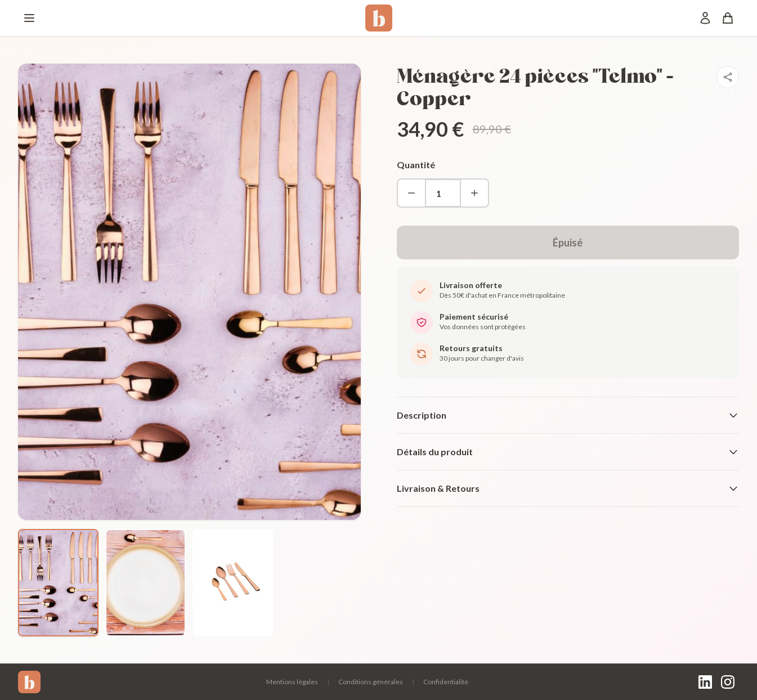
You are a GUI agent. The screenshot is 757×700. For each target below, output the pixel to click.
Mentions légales (292, 682)
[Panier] (728, 18)
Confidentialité (446, 682)
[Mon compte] (705, 18)
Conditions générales (371, 682)
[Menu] (29, 18)
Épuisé (568, 243)
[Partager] (728, 77)
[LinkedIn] (705, 682)
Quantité (416, 165)
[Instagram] (728, 682)
